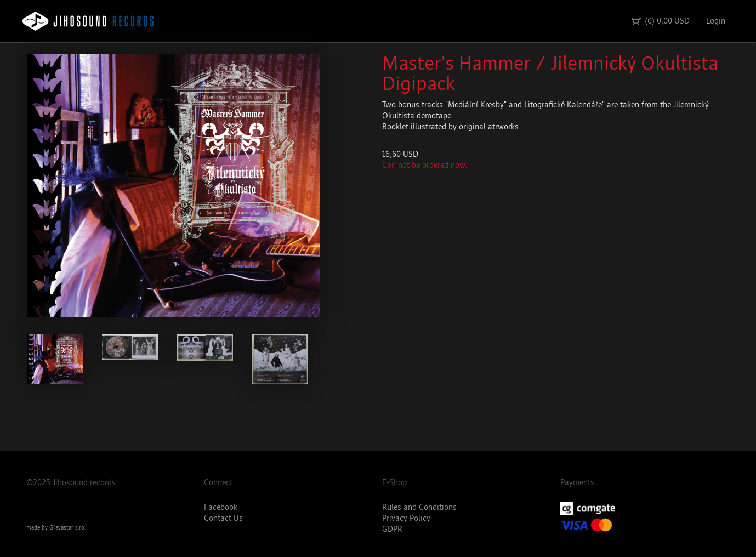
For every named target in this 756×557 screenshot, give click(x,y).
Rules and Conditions (419, 507)
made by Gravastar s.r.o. (56, 528)
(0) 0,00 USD (660, 21)
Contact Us (223, 518)
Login (716, 21)
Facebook (221, 507)
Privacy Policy (406, 518)
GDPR (392, 529)
